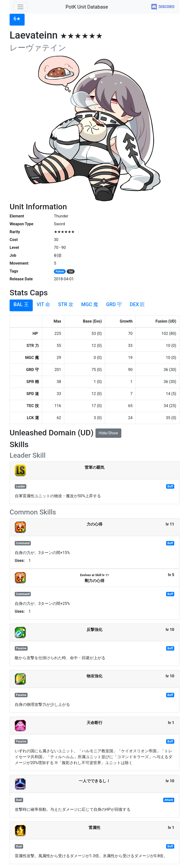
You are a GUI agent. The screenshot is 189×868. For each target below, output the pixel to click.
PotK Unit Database (87, 7)
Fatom (60, 271)
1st (71, 271)
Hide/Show (108, 433)
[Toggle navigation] (20, 7)
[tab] (17, 20)
